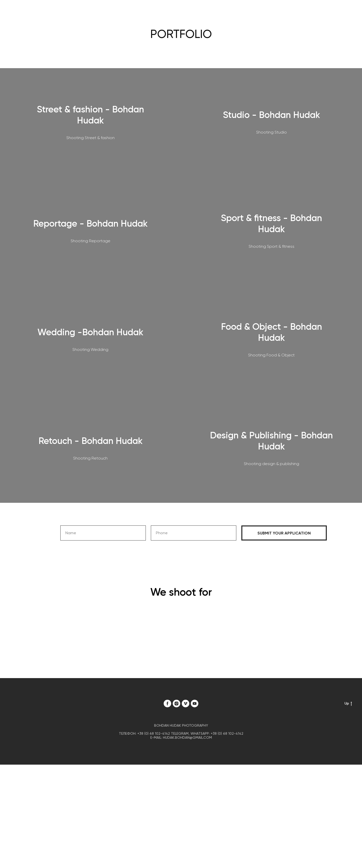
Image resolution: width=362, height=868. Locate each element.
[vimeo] (186, 704)
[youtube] (195, 704)
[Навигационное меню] (350, 11)
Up (348, 704)
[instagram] (176, 704)
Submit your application (284, 533)
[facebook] (167, 704)
